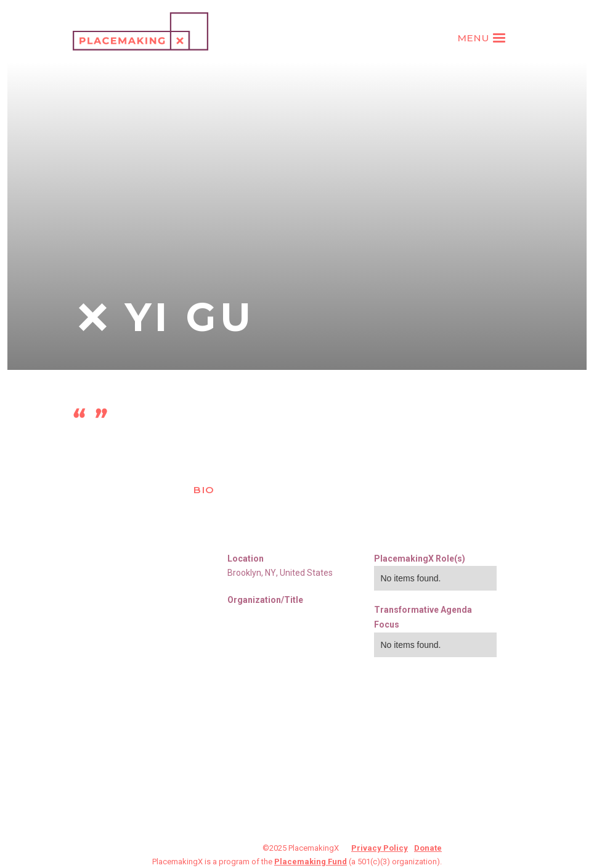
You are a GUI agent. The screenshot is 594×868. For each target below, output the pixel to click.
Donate (428, 848)
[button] (483, 38)
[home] (140, 31)
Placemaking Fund (311, 862)
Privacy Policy (380, 848)
